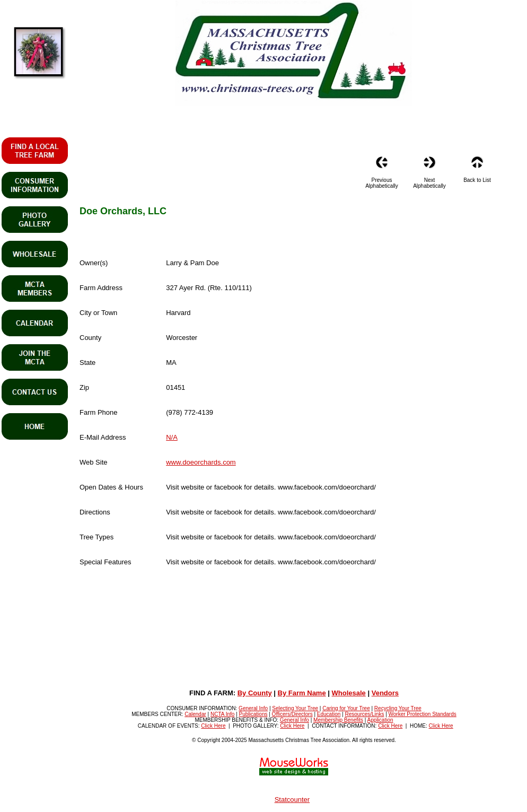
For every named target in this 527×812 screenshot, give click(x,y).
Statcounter (292, 800)
